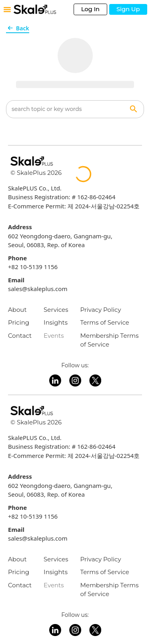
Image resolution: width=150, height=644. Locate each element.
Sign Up (128, 9)
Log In (90, 9)
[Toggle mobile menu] (7, 10)
